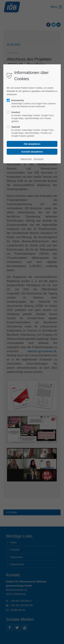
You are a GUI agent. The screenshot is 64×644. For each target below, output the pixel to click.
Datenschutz (26, 159)
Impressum (38, 159)
